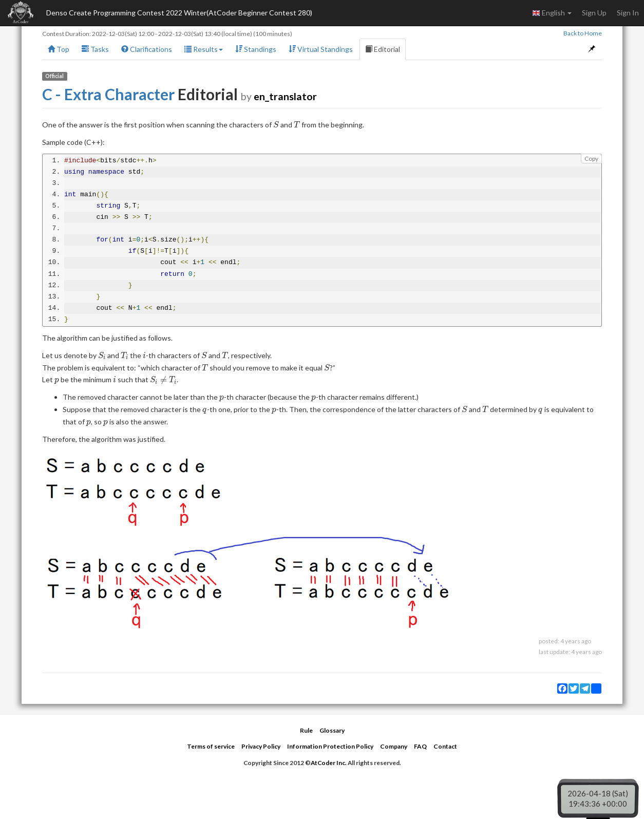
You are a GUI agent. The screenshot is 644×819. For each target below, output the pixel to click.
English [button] (552, 13)
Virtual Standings (321, 49)
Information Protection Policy (330, 746)
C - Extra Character (108, 94)
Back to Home (583, 33)
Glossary (332, 730)
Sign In (628, 13)
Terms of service (211, 746)
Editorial (383, 49)
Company (394, 746)
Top (59, 49)
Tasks (95, 49)
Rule (306, 730)
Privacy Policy (261, 746)
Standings (256, 49)
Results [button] (204, 49)
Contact (445, 746)
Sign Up (594, 13)
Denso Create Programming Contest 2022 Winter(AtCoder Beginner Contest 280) (179, 13)
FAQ (420, 746)
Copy (591, 159)
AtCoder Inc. (329, 763)
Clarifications (147, 49)
